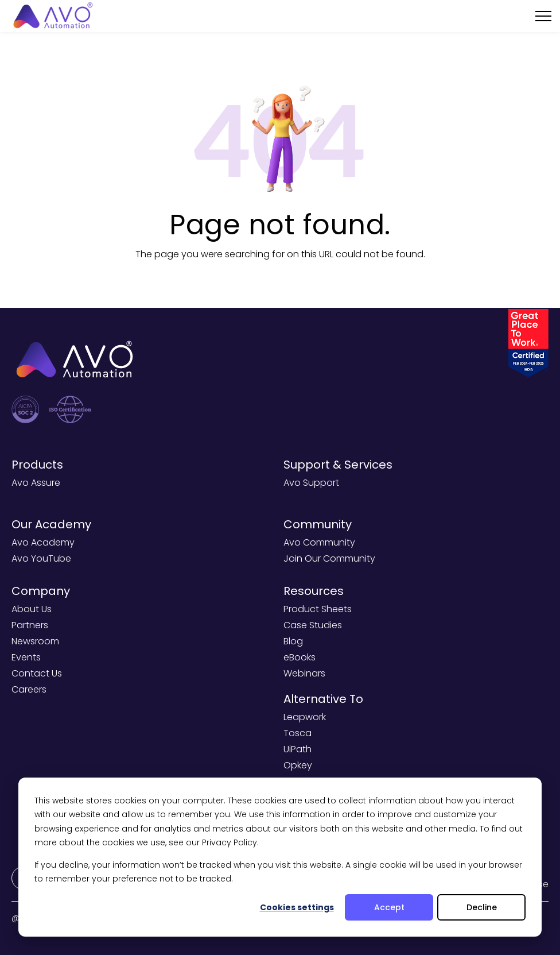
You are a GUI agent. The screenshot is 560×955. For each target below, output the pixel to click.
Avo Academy (43, 542)
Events (26, 657)
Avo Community (319, 542)
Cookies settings (297, 907)
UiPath (297, 749)
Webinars (304, 673)
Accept (389, 907)
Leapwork (305, 717)
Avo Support (311, 483)
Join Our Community (329, 558)
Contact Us (37, 673)
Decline (482, 907)
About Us (32, 609)
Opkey (298, 765)
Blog (293, 641)
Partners (30, 625)
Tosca (297, 733)
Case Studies (313, 625)
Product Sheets (318, 609)
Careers (29, 689)
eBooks (300, 657)
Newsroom (35, 641)
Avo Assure (36, 483)
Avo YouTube (41, 558)
